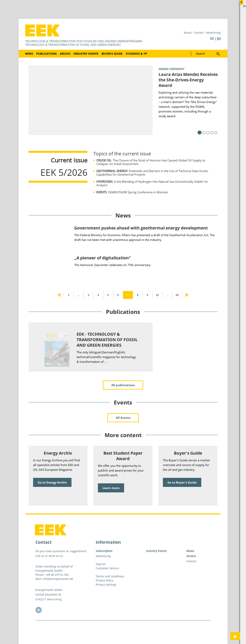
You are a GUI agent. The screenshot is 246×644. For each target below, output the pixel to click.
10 (157, 295)
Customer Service (107, 568)
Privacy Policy (104, 580)
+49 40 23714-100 (57, 575)
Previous (59, 295)
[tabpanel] (123, 100)
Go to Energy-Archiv (52, 482)
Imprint (101, 564)
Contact (199, 33)
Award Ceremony (171, 69)
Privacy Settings (106, 585)
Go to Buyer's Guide (182, 482)
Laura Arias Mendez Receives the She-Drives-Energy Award (188, 80)
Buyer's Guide (112, 54)
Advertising (213, 33)
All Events (123, 418)
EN (219, 39)
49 (177, 295)
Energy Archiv (58, 453)
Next (187, 295)
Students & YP (136, 54)
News (29, 54)
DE (212, 39)
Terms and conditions (110, 576)
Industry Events (86, 54)
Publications (46, 54)
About (188, 33)
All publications (123, 385)
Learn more (111, 488)
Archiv (65, 54)
